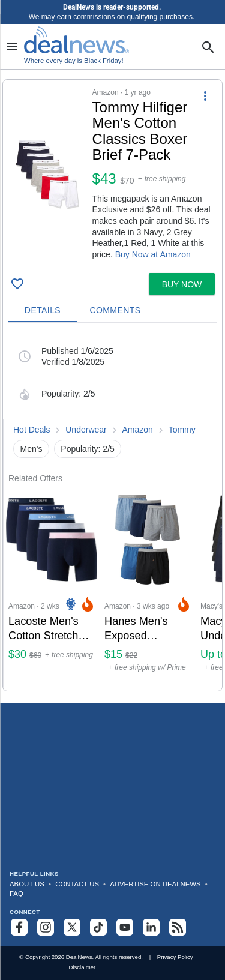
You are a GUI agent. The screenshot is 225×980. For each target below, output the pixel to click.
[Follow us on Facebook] (19, 927)
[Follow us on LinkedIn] (151, 927)
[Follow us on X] (72, 927)
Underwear (86, 430)
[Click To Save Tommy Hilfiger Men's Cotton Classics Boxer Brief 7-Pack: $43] (17, 284)
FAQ (16, 894)
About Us (27, 884)
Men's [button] (31, 449)
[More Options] (205, 95)
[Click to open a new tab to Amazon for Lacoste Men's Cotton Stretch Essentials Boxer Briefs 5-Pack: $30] (52, 587)
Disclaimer (82, 967)
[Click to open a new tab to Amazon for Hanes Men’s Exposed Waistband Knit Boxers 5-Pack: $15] (148, 587)
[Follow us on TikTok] (98, 927)
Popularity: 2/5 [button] (88, 449)
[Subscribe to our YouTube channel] (125, 927)
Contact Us (77, 884)
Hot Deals (31, 430)
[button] (112, 174)
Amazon (138, 430)
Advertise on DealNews (155, 884)
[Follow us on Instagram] (46, 927)
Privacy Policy (175, 957)
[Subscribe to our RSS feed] (178, 927)
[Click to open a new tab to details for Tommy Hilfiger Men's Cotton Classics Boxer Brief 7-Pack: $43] (48, 175)
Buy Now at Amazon (153, 254)
